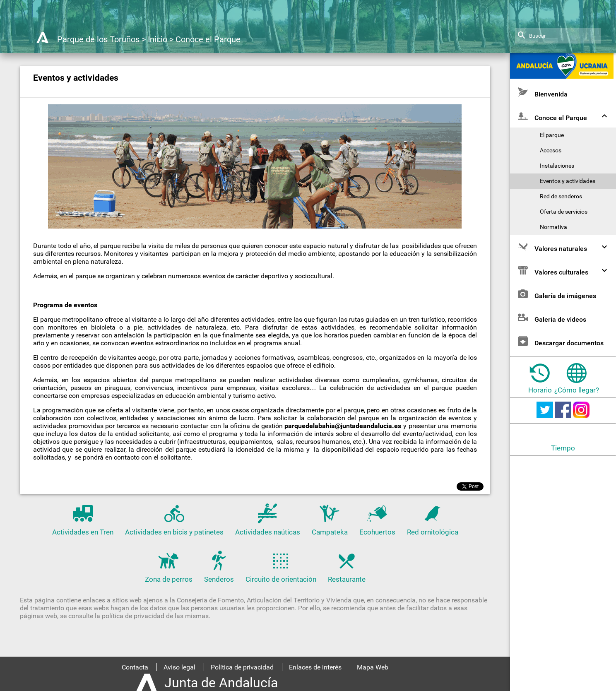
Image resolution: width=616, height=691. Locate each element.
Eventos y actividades (568, 181)
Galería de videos (551, 317)
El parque (552, 135)
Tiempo (563, 448)
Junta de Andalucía (221, 683)
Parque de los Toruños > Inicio (112, 39)
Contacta (135, 667)
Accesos (551, 150)
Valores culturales (564, 270)
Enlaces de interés (315, 667)
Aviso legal (179, 667)
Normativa (553, 227)
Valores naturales (564, 247)
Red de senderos (561, 196)
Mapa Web (373, 667)
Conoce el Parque (208, 39)
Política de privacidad (242, 667)
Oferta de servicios (564, 212)
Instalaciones (557, 166)
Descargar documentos (560, 341)
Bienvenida (542, 92)
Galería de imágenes (556, 294)
